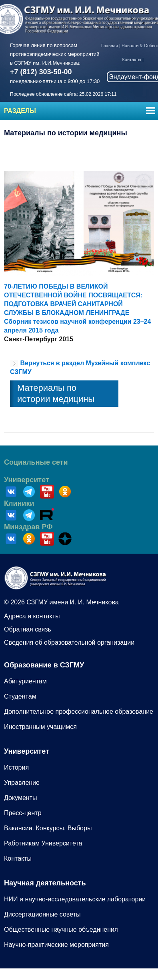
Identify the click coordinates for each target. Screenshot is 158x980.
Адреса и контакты (32, 616)
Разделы (20, 111)
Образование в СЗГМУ (44, 665)
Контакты (132, 59)
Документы (20, 798)
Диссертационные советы (42, 914)
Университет (27, 480)
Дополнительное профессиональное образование (79, 712)
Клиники (19, 503)
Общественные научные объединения (61, 930)
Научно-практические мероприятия (56, 945)
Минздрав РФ (28, 527)
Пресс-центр (23, 813)
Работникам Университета (43, 843)
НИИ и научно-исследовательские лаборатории (75, 899)
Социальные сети (36, 462)
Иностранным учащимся (40, 727)
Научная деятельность (45, 883)
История (16, 767)
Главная (110, 46)
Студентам (20, 696)
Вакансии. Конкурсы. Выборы (48, 828)
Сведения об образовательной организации (69, 642)
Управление (22, 783)
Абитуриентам (25, 681)
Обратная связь (28, 629)
